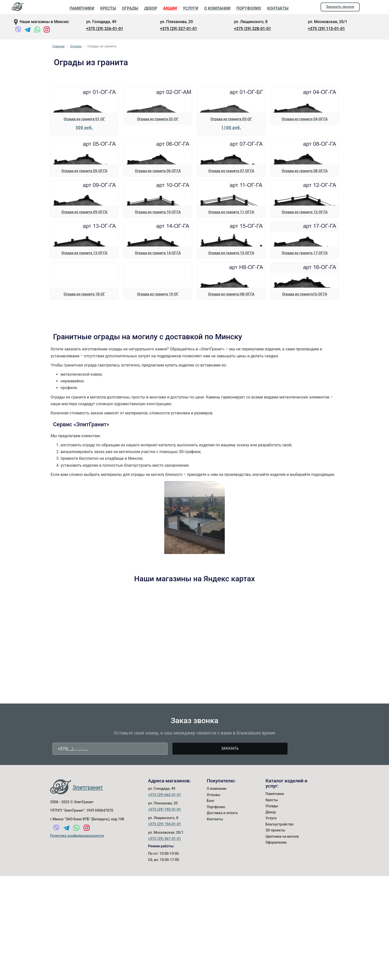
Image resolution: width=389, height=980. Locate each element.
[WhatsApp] (37, 31)
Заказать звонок (340, 7)
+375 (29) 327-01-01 (178, 29)
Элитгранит (88, 973)
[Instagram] (47, 31)
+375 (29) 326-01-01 (105, 29)
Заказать (230, 934)
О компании (217, 975)
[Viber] (18, 31)
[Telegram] (28, 31)
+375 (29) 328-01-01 (252, 29)
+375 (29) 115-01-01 (326, 29)
